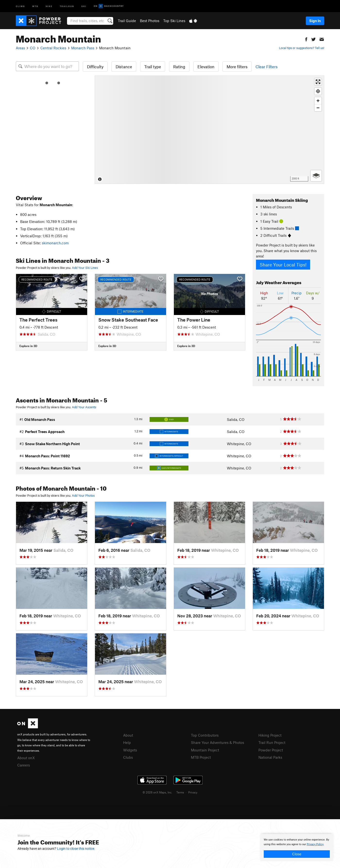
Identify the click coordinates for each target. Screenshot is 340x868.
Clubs (128, 757)
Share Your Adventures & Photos (217, 742)
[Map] (209, 130)
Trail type (153, 67)
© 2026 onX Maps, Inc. (157, 791)
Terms (180, 791)
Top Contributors (205, 735)
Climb (20, 6)
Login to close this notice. (76, 849)
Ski (84, 6)
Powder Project (271, 749)
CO (33, 48)
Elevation (206, 67)
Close (297, 854)
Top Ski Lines (174, 21)
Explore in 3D (28, 346)
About (128, 735)
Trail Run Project (272, 742)
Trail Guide (127, 21)
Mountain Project (205, 749)
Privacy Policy (315, 844)
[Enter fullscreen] (318, 82)
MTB (35, 6)
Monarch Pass (83, 48)
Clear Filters (267, 67)
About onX (26, 757)
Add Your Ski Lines (85, 268)
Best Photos (150, 21)
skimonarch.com (55, 243)
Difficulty (95, 67)
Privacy (193, 791)
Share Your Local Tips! (283, 265)
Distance (124, 67)
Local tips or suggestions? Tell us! (302, 48)
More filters (237, 67)
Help (127, 742)
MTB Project (201, 757)
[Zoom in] (318, 101)
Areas (20, 48)
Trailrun (67, 6)
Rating (179, 67)
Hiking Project (270, 735)
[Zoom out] (318, 108)
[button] (306, 39)
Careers (24, 765)
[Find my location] (318, 91)
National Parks (270, 757)
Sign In (315, 21)
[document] (297, 848)
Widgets (130, 749)
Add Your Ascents (84, 407)
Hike (49, 6)
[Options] (316, 176)
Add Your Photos (83, 495)
